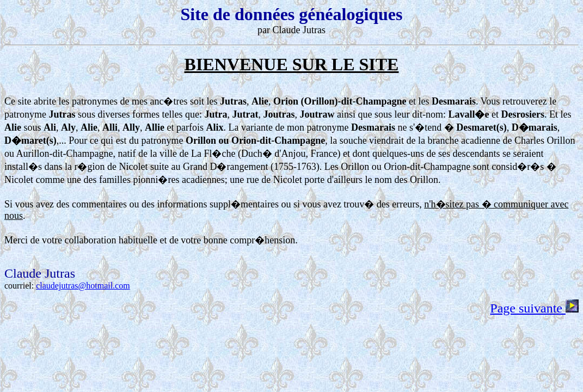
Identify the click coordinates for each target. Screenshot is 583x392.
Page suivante (534, 308)
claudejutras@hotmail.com (83, 286)
